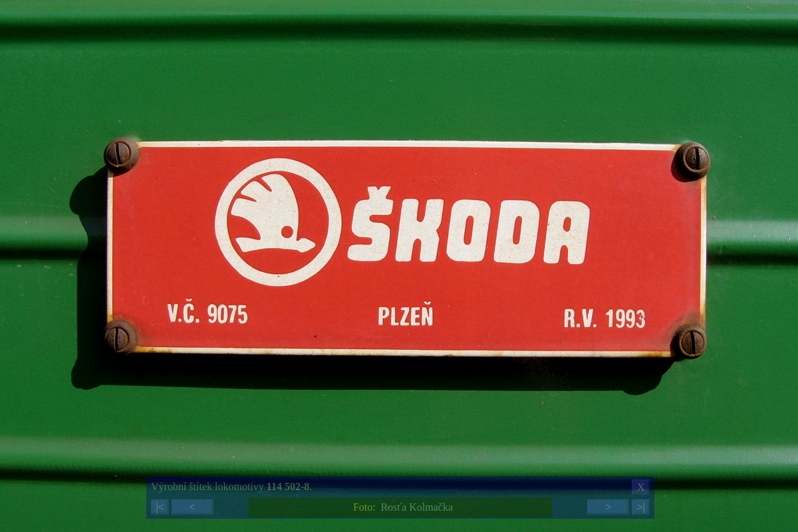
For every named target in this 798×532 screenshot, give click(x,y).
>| (640, 507)
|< (160, 507)
